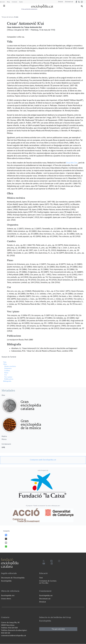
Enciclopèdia (6, 581)
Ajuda (21, 2)
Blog (8, 2)
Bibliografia (7, 381)
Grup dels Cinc (72, 163)
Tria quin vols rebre (58, 629)
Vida (5, 362)
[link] (43, 460)
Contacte (14, 2)
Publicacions (9, 379)
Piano (6, 373)
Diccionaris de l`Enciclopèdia (13, 578)
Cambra (7, 371)
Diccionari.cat (69, 2)
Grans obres (6, 599)
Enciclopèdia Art (8, 595)
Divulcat (61, 2)
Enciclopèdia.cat (46, 595)
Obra (5, 364)
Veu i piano (8, 377)
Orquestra (8, 368)
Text (41, 578)
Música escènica (10, 366)
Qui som (2, 2)
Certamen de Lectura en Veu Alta (48, 582)
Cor (6, 375)
